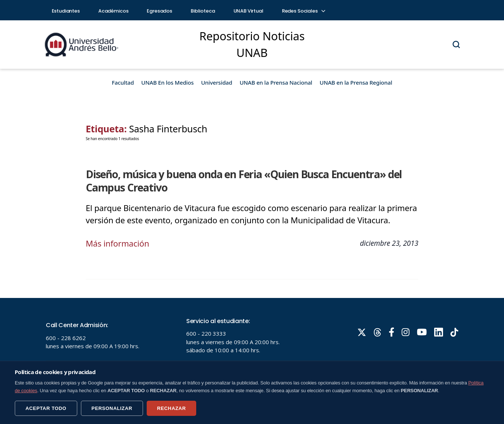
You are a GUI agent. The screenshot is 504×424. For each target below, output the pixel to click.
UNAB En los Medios (167, 82)
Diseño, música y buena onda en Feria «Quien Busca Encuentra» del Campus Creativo (244, 181)
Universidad (217, 82)
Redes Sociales (303, 11)
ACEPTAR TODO (46, 408)
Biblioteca (203, 11)
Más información (118, 243)
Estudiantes (66, 11)
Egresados (159, 11)
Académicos (113, 11)
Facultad (123, 82)
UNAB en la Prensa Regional (356, 82)
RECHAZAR (171, 408)
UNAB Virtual (248, 11)
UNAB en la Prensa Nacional (276, 82)
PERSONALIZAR (112, 408)
